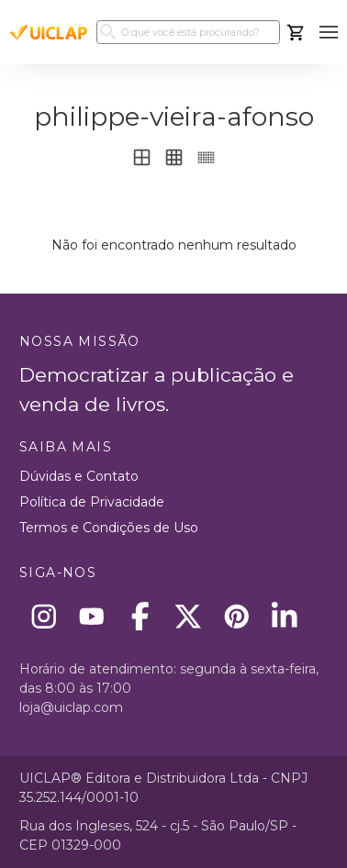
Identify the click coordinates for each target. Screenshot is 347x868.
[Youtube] (92, 616)
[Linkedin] (285, 616)
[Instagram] (44, 616)
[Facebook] (140, 616)
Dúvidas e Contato (79, 476)
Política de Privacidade (92, 502)
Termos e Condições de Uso (109, 528)
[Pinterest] (236, 616)
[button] (328, 33)
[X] (189, 616)
